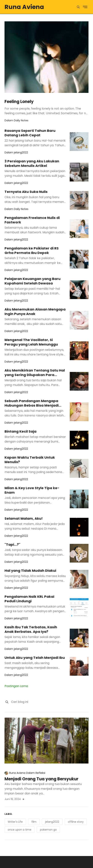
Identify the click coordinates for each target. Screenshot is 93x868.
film (34, 822)
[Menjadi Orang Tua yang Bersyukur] (46, 741)
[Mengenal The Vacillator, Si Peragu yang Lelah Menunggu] (79, 351)
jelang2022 (52, 822)
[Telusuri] (7, 702)
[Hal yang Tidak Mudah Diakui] (79, 579)
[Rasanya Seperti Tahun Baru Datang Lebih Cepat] (79, 142)
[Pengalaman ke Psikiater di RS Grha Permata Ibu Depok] (79, 259)
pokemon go (48, 830)
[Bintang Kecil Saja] (79, 440)
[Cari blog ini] (50, 702)
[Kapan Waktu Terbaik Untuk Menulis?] (79, 468)
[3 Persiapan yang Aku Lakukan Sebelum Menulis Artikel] (79, 172)
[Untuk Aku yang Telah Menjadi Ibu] (79, 666)
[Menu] (78, 7)
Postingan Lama (16, 686)
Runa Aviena (24, 7)
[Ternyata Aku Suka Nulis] (79, 200)
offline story (76, 822)
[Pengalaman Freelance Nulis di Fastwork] (79, 229)
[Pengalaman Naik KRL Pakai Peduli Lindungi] (79, 608)
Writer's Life (15, 822)
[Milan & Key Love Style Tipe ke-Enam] (79, 499)
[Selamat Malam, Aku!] (79, 527)
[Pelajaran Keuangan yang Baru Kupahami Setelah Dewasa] (79, 290)
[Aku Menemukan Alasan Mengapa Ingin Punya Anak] (79, 320)
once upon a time (20, 830)
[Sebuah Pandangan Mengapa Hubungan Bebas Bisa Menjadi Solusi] (79, 412)
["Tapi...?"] (79, 553)
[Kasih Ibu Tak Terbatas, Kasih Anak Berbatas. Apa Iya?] (79, 638)
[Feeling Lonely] (46, 57)
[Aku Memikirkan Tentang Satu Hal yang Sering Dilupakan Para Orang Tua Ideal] (79, 381)
